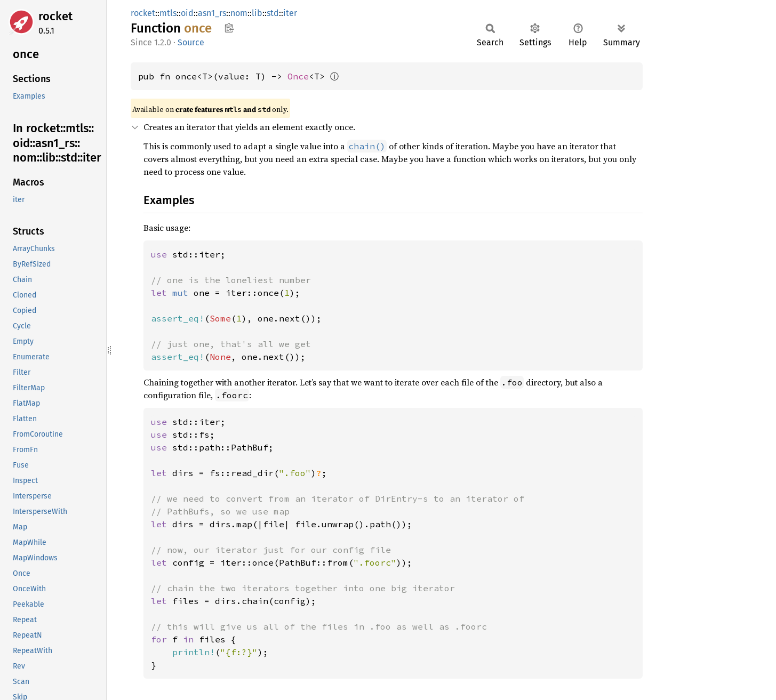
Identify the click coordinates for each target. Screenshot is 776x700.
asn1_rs (212, 13)
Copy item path (229, 28)
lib (257, 13)
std (273, 13)
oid (187, 13)
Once (298, 76)
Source (191, 42)
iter (290, 13)
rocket (55, 16)
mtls (168, 13)
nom (239, 13)
